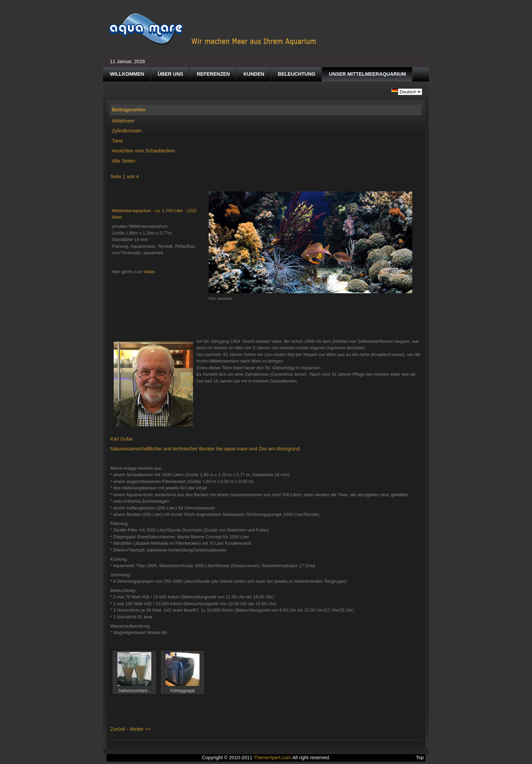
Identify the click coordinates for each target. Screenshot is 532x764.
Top (420, 758)
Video (149, 272)
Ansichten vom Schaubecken (144, 151)
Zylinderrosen (127, 131)
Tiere (117, 141)
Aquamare (213, 29)
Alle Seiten (124, 161)
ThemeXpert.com (272, 758)
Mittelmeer (123, 121)
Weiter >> (140, 729)
